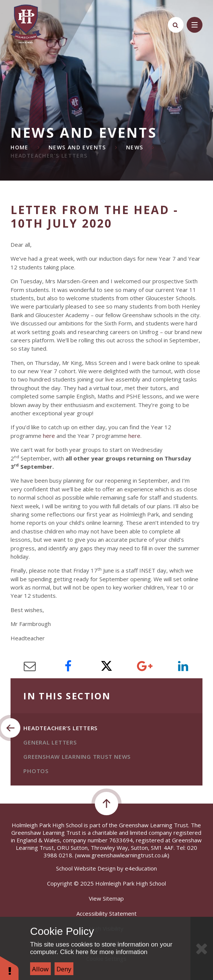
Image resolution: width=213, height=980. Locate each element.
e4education (141, 868)
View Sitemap (106, 898)
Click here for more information (103, 952)
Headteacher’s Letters (49, 156)
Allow (40, 969)
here (49, 436)
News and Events (77, 147)
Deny (64, 969)
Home (20, 147)
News (135, 147)
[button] (9, 968)
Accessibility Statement (106, 913)
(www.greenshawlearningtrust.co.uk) (121, 855)
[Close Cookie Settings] (202, 948)
